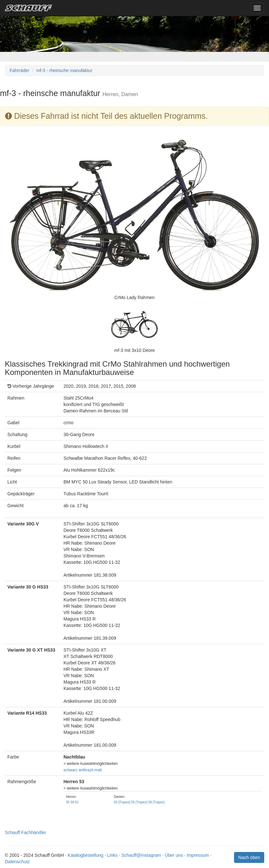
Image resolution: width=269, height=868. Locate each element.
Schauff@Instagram (141, 855)
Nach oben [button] (249, 857)
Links (112, 855)
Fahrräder (19, 70)
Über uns (174, 855)
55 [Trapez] (139, 802)
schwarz (71, 770)
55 (68, 802)
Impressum (198, 855)
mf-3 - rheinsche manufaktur (64, 70)
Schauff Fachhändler (25, 832)
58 (72, 802)
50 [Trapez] (122, 802)
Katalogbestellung (85, 855)
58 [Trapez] (156, 802)
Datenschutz (17, 862)
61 (77, 802)
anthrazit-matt (90, 770)
